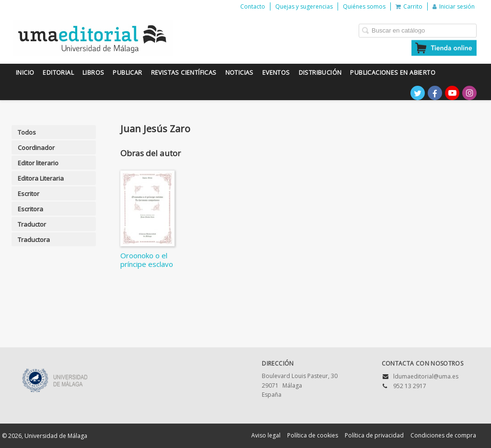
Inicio (25, 73)
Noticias (240, 73)
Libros (93, 73)
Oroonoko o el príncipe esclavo (147, 260)
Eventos (276, 73)
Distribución (320, 73)
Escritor (29, 194)
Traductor (32, 224)
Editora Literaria (41, 178)
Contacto (253, 6)
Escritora (30, 209)
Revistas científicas (184, 73)
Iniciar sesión (454, 6)
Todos (27, 132)
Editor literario (38, 163)
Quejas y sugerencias (304, 6)
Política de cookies (313, 435)
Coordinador (36, 148)
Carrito (409, 6)
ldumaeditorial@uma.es (426, 376)
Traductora (34, 240)
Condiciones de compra (443, 435)
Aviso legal (266, 435)
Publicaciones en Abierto (393, 73)
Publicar (127, 73)
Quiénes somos (364, 6)
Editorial (58, 73)
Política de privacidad (374, 435)
